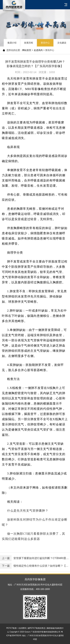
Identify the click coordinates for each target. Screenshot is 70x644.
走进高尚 (38, 50)
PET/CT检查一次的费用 (16, 628)
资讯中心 (45, 43)
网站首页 (27, 50)
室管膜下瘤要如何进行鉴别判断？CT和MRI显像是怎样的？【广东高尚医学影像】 (35, 558)
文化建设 (62, 43)
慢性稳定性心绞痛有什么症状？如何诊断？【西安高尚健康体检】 (35, 566)
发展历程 (29, 43)
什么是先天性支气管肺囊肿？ (28, 511)
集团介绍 (12, 43)
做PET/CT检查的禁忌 (37, 628)
